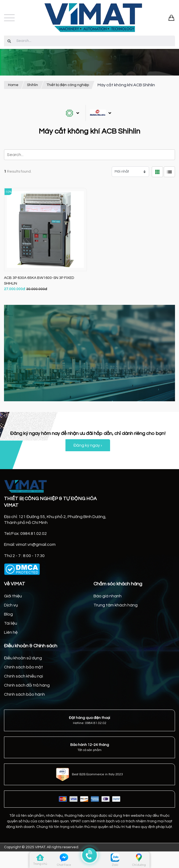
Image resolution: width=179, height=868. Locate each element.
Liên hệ (11, 632)
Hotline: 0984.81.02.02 (90, 723)
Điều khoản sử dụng (23, 658)
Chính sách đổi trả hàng (27, 685)
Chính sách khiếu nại (24, 676)
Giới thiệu (13, 596)
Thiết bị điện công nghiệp (68, 85)
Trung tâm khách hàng (116, 605)
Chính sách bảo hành (24, 694)
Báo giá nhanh (108, 596)
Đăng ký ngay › (88, 445)
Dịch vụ (11, 605)
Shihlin (32, 85)
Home (13, 85)
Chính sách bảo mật (24, 667)
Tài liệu (11, 623)
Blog (8, 614)
